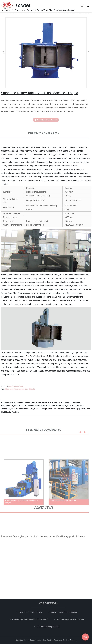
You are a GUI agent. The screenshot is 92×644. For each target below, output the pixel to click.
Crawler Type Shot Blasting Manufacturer (31, 619)
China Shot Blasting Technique (66, 612)
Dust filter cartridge (16, 386)
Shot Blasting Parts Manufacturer (72, 619)
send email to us (46, 120)
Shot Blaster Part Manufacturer (27, 406)
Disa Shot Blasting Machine (50, 627)
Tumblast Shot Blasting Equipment (16, 402)
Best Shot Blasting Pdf (41, 402)
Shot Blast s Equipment (75, 409)
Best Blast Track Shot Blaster (54, 406)
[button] (82, 6)
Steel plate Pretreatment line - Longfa (20, 389)
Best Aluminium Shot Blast (32, 612)
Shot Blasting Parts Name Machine (49, 409)
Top (85, 636)
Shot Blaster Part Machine (22, 409)
